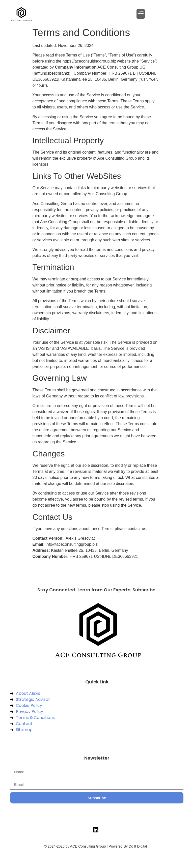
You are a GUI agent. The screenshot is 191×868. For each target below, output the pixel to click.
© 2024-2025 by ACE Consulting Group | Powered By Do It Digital (96, 846)
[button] (141, 14)
